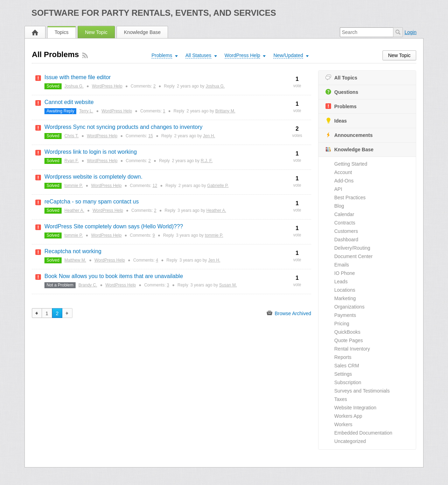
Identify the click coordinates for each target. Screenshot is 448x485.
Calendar (344, 214)
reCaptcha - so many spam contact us (92, 202)
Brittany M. (225, 111)
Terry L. (86, 111)
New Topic (96, 32)
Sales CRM (347, 366)
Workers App (348, 416)
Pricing (342, 324)
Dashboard (346, 240)
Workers (343, 424)
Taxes (341, 399)
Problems (341, 106)
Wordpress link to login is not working (91, 152)
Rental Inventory (352, 349)
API (338, 189)
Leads (341, 282)
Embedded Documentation (363, 433)
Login (411, 32)
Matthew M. (75, 260)
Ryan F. (72, 161)
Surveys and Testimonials (362, 391)
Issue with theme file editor (78, 77)
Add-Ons (344, 181)
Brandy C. (88, 285)
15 (151, 136)
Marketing (345, 298)
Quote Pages (349, 340)
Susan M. (228, 285)
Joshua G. (74, 86)
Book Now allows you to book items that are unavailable (114, 276)
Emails (342, 265)
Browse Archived (289, 313)
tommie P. (73, 186)
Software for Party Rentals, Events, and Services (154, 13)
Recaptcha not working (73, 251)
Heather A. (74, 210)
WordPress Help (107, 86)
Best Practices (350, 198)
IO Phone (345, 273)
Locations (345, 290)
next (67, 313)
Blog (339, 206)
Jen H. (209, 136)
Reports (343, 357)
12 (155, 186)
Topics (62, 32)
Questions (342, 92)
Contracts (345, 223)
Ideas (336, 121)
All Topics (341, 78)
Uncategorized (350, 441)
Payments (345, 315)
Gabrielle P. (218, 186)
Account (343, 172)
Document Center (353, 256)
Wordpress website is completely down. (93, 177)
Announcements (349, 135)
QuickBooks (347, 332)
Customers (346, 231)
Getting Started (351, 164)
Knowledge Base (142, 32)
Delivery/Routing (352, 248)
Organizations (349, 307)
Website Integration (355, 408)
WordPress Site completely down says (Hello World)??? (114, 226)
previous (37, 313)
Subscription (348, 382)
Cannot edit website (69, 102)
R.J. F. (206, 161)
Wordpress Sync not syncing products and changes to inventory (124, 127)
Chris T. (71, 136)
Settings (343, 374)
